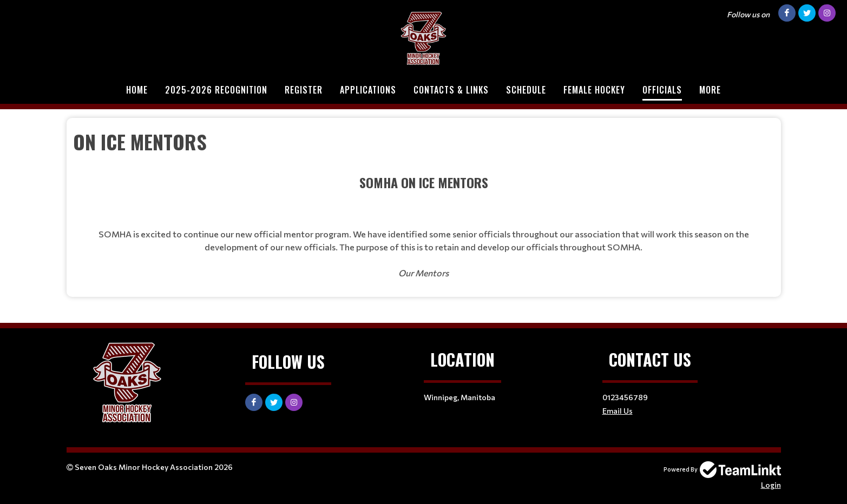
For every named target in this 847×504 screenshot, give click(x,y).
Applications (368, 90)
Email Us (618, 411)
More (710, 90)
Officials (662, 90)
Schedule (526, 90)
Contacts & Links (451, 90)
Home (137, 90)
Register (304, 90)
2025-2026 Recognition (216, 90)
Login (771, 485)
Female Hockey (594, 90)
